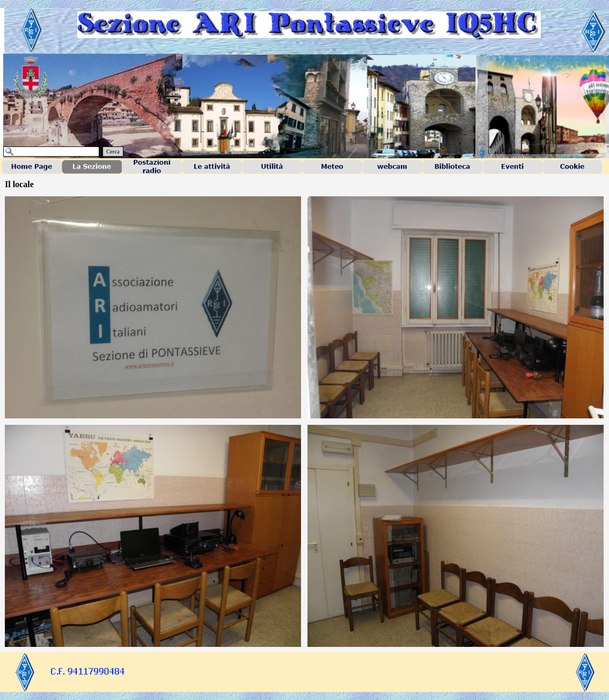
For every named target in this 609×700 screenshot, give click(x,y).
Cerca (113, 152)
